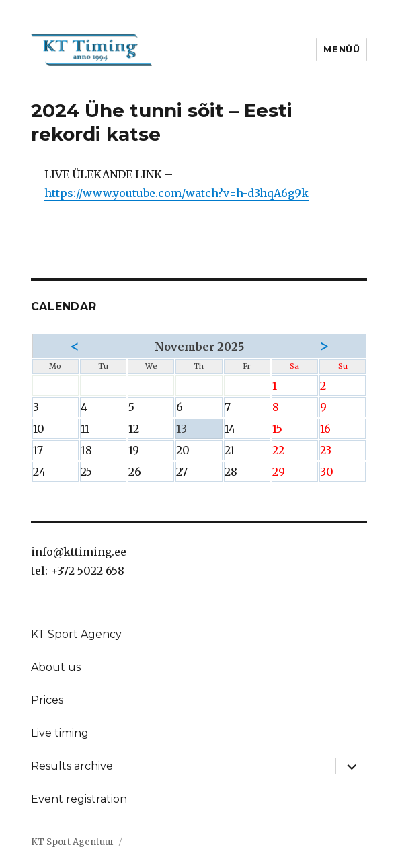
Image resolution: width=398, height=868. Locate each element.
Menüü (342, 49)
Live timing (60, 733)
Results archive (72, 766)
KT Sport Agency (76, 634)
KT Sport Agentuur (73, 842)
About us (56, 667)
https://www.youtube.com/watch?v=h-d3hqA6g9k (176, 193)
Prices (47, 700)
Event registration (79, 799)
